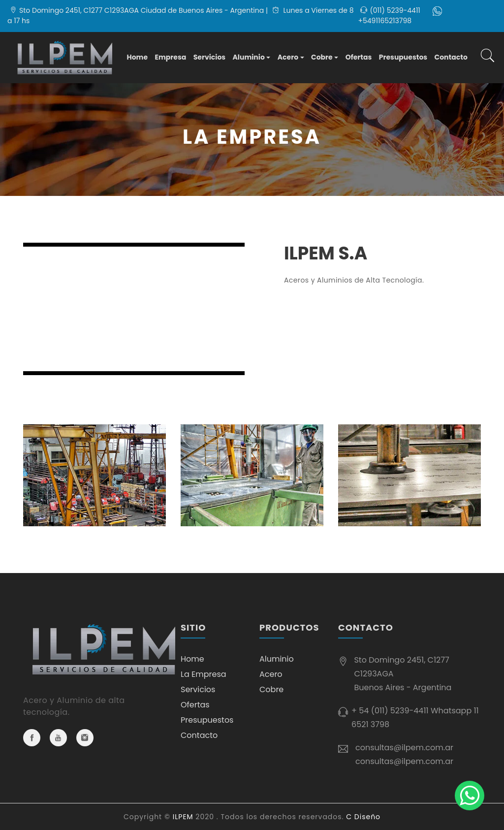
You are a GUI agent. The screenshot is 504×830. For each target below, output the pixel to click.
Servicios (209, 57)
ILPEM (183, 817)
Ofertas (359, 57)
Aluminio (249, 57)
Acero (288, 57)
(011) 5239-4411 (395, 10)
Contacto (451, 57)
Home (137, 57)
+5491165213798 (385, 21)
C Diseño (363, 817)
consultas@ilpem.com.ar (404, 748)
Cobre (322, 57)
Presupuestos (403, 57)
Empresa (170, 57)
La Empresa (204, 674)
